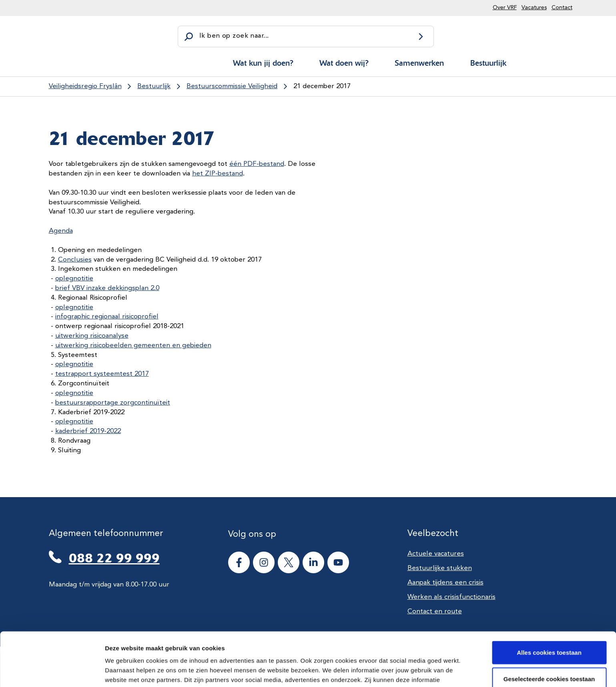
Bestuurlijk (488, 63)
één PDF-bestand (257, 164)
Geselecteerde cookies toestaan (549, 625)
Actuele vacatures (436, 554)
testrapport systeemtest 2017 (102, 374)
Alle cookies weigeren (549, 651)
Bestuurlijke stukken (440, 568)
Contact (562, 8)
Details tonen (432, 671)
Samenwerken (419, 63)
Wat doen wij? (344, 63)
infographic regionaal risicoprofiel (107, 317)
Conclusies (75, 260)
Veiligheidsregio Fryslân (85, 86)
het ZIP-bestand (218, 174)
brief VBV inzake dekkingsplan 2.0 (107, 288)
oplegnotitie (74, 279)
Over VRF (505, 8)
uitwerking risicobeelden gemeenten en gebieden (133, 346)
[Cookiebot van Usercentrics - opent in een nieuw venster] (52, 671)
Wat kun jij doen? (263, 63)
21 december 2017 (322, 86)
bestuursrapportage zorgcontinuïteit (113, 403)
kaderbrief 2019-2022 (88, 431)
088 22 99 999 (114, 558)
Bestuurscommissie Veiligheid (232, 86)
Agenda (61, 231)
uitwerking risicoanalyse (92, 336)
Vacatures (534, 8)
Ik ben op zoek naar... (234, 36)
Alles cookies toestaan (549, 599)
